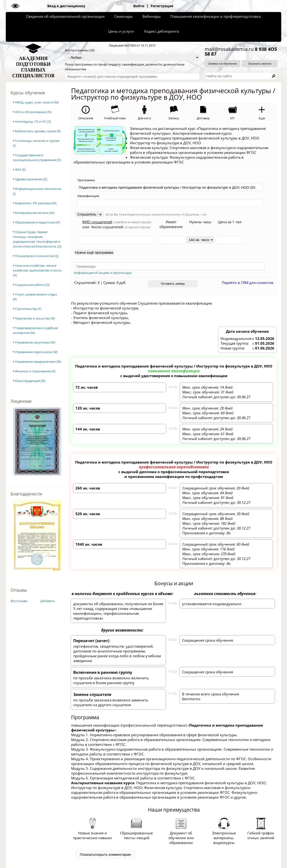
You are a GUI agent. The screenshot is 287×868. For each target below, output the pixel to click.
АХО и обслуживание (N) (33, 112)
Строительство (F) (28, 309)
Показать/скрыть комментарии (105, 854)
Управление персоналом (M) (36, 352)
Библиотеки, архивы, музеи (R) (38, 131)
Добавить (48, 601)
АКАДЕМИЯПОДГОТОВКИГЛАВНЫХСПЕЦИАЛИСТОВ (33, 67)
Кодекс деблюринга (162, 31)
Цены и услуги (121, 31)
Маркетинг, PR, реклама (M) (36, 203)
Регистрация (162, 6)
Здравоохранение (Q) (31, 179)
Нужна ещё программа (94, 252)
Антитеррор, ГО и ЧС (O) (33, 121)
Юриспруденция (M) (30, 381)
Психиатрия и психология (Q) (37, 256)
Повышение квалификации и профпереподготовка (216, 16)
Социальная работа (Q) (32, 285)
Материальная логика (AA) (35, 213)
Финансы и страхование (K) (35, 371)
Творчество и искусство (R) (35, 318)
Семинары (124, 16)
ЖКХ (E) (20, 169)
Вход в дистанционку (66, 6)
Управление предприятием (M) (38, 362)
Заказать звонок (260, 63)
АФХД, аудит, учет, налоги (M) (37, 102)
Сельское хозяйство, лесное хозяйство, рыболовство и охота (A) (37, 270)
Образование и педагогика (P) (37, 222)
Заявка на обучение (223, 63)
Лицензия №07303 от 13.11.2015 (132, 45)
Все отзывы (19, 601)
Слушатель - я (89, 214)
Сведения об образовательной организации (65, 16)
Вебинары (152, 16)
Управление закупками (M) (35, 342)
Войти (139, 6)
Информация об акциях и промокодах (103, 273)
